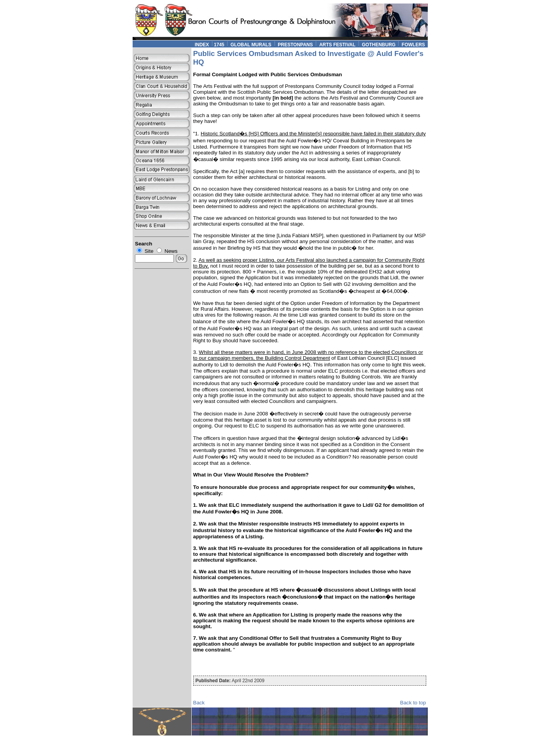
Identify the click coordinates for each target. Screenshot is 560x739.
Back (199, 703)
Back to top (413, 703)
